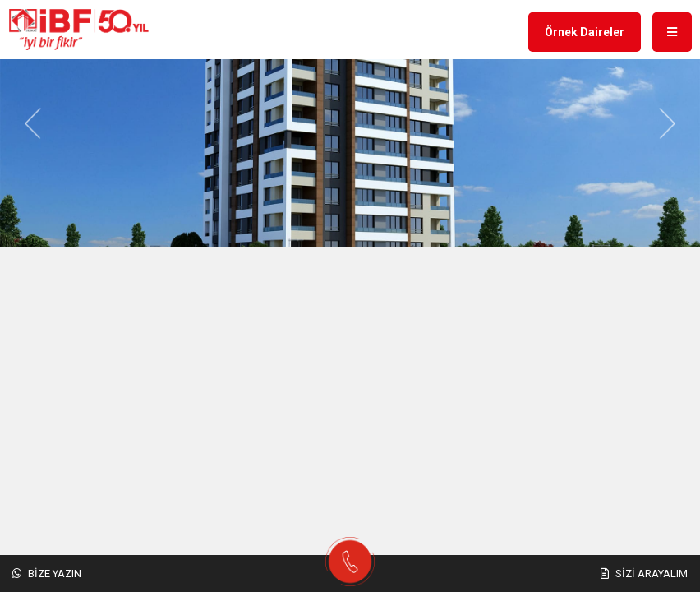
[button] (33, 124)
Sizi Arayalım (644, 573)
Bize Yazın (47, 573)
